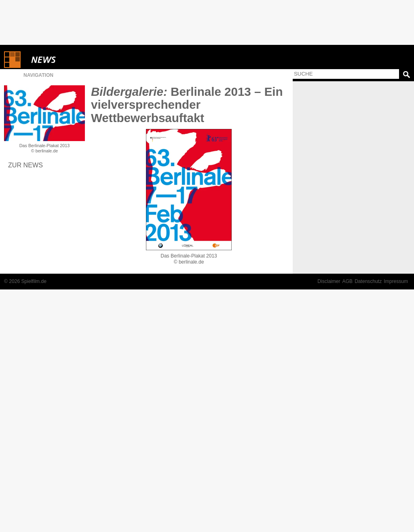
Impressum (396, 281)
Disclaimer (329, 281)
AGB (348, 281)
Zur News (25, 165)
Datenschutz (368, 281)
